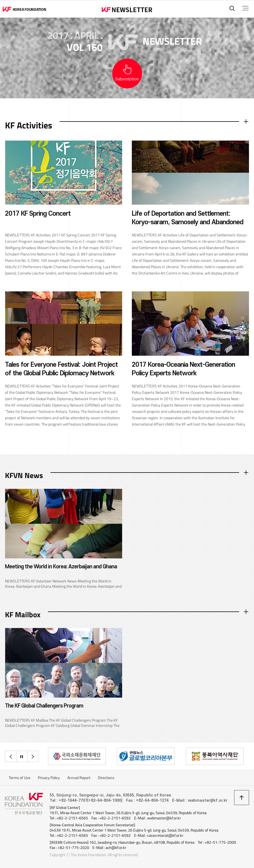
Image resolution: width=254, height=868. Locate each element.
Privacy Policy (49, 778)
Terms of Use (20, 778)
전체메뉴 (245, 8)
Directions (106, 778)
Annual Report (79, 778)
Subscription (127, 79)
